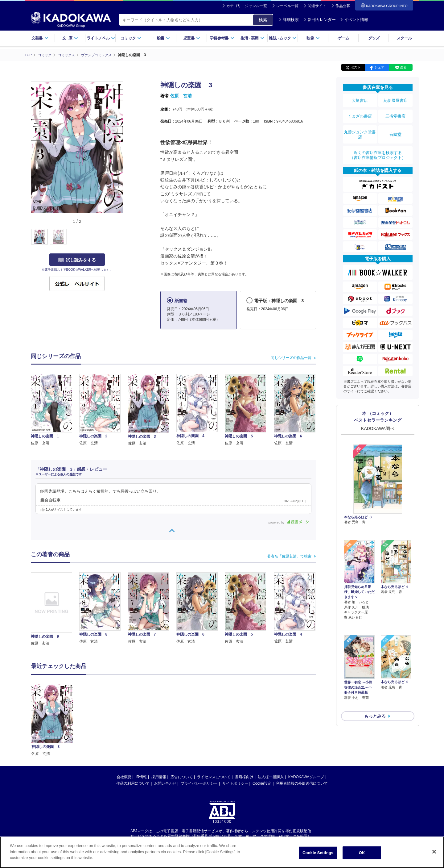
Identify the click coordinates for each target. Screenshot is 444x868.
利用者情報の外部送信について (302, 783)
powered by (290, 522)
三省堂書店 (396, 112)
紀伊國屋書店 (396, 99)
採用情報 (159, 777)
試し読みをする (77, 260)
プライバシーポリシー (199, 783)
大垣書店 (360, 99)
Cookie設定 (262, 783)
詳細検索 (289, 20)
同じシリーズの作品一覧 (291, 358)
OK (362, 853)
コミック (131, 38)
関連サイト (317, 6)
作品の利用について (133, 783)
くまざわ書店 (360, 112)
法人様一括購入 (271, 777)
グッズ (374, 38)
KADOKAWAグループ (306, 777)
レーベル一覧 (287, 6)
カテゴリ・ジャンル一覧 (247, 6)
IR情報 (141, 777)
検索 (263, 20)
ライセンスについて (214, 777)
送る (403, 67)
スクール (404, 38)
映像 (313, 38)
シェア (379, 67)
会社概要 (124, 777)
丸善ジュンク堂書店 (360, 127)
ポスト (356, 67)
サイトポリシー (235, 783)
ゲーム (343, 38)
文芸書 (40, 38)
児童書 (192, 38)
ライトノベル (101, 38)
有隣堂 (396, 127)
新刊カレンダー (320, 20)
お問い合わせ (165, 783)
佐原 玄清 (181, 96)
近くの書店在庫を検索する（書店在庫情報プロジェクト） (378, 145)
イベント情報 (354, 20)
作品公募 (343, 6)
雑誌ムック (283, 38)
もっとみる (375, 671)
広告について (182, 777)
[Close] (434, 852)
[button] (127, 237)
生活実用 (252, 38)
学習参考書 (222, 38)
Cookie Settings (318, 853)
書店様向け (244, 777)
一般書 (161, 38)
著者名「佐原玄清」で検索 (289, 556)
